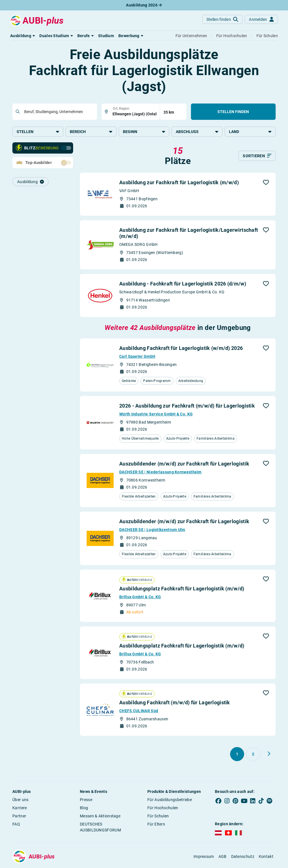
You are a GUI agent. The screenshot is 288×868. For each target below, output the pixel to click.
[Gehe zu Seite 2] (253, 754)
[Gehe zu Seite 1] (237, 754)
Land (250, 132)
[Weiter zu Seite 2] (269, 754)
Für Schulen (158, 816)
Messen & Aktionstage (100, 816)
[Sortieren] (257, 156)
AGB (223, 856)
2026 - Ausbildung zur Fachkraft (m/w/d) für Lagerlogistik (187, 406)
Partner (19, 816)
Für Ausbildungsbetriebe (170, 800)
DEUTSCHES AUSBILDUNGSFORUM (100, 827)
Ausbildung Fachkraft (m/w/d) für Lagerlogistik (175, 702)
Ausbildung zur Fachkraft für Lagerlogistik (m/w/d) (179, 182)
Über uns (20, 800)
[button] (22, 36)
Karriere (20, 808)
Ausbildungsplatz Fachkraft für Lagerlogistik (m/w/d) (182, 589)
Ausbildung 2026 (144, 5)
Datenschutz (243, 856)
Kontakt (266, 856)
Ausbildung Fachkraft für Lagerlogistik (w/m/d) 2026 (181, 348)
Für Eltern (156, 824)
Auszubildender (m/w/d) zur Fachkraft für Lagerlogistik (184, 464)
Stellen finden (233, 112)
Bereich (91, 132)
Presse (86, 800)
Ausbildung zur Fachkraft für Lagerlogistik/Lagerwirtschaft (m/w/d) (189, 233)
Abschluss (197, 132)
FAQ (16, 824)
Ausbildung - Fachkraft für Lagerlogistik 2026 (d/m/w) (183, 284)
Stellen (38, 132)
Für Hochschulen (163, 808)
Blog (84, 808)
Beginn (144, 132)
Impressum (204, 856)
